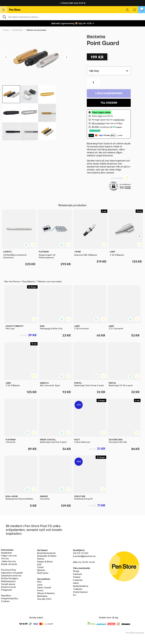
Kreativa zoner (9, 587)
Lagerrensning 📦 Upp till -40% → (72, 23)
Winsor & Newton (46, 593)
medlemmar (119, 120)
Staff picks (43, 573)
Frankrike (78, 580)
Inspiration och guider (12, 573)
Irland (76, 583)
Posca (40, 590)
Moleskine (42, 596)
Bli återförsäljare (10, 578)
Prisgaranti (7, 590)
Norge (76, 571)
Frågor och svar (9, 556)
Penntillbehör (18, 30)
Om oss (5, 558)
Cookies (5, 601)
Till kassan (109, 103)
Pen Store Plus (9, 570)
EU (74, 595)
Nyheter (41, 570)
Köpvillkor (6, 596)
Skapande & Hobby (47, 556)
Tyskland (78, 589)
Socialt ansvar (8, 584)
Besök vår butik (9, 564)
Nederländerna (81, 586)
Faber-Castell (44, 588)
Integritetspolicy (10, 598)
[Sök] (72, 17)
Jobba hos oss (8, 561)
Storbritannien (80, 592)
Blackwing (96, 36)
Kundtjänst (6, 553)
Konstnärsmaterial (46, 553)
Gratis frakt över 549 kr (72, 3)
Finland (77, 577)
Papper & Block (45, 562)
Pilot (39, 582)
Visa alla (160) (44, 599)
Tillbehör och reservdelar (36, 30)
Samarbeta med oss (11, 576)
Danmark (78, 574)
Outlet (40, 567)
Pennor (6, 30)
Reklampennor (8, 581)
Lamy (40, 585)
